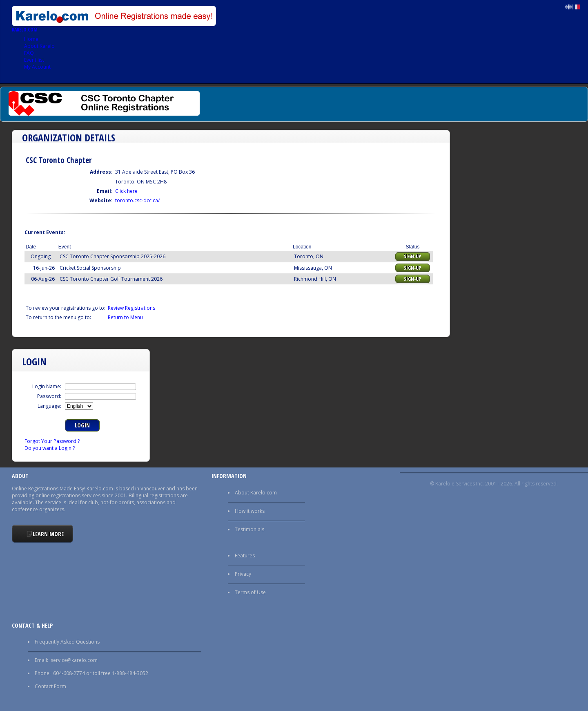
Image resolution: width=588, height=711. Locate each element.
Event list (34, 60)
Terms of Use (250, 592)
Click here (126, 191)
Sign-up (412, 256)
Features (245, 556)
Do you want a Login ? (50, 448)
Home (31, 39)
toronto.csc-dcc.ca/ (137, 200)
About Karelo (39, 46)
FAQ (29, 53)
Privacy (243, 574)
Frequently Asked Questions (67, 642)
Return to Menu (125, 317)
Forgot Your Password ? (52, 441)
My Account (37, 67)
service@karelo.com (74, 660)
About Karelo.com (256, 493)
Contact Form (50, 686)
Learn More (48, 534)
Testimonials (249, 529)
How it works (250, 511)
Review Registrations (131, 308)
